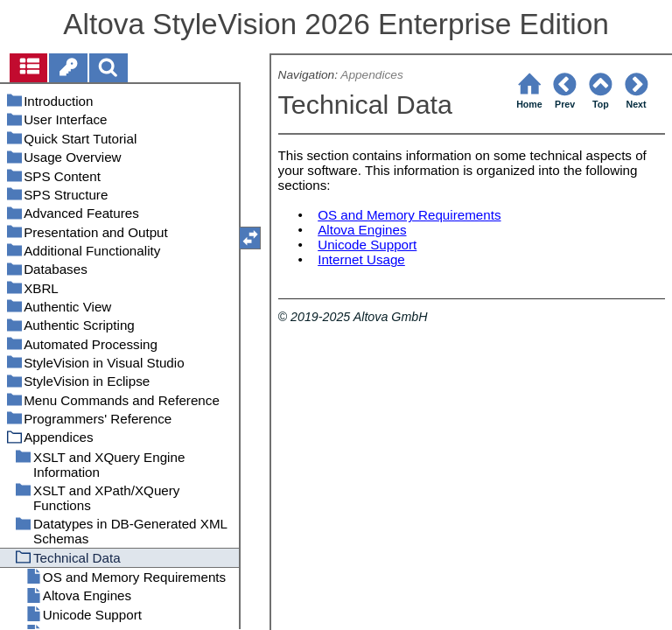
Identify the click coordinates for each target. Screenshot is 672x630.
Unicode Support (367, 245)
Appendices (371, 75)
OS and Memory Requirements (409, 215)
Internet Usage (361, 259)
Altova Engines (362, 230)
